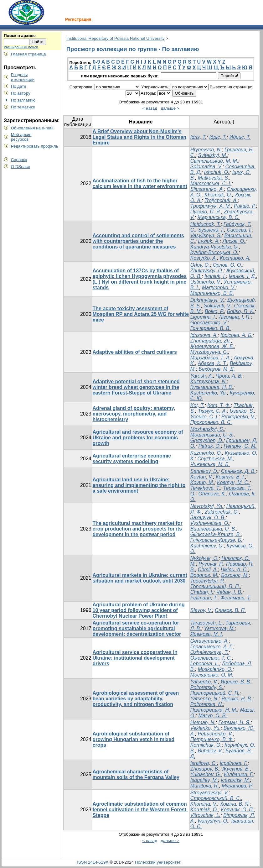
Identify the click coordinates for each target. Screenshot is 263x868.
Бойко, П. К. (241, 311)
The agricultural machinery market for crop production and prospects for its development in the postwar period (138, 529)
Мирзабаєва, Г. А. (211, 358)
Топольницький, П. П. (215, 586)
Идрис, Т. (240, 137)
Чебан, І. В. (229, 592)
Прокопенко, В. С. (211, 422)
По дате (19, 86)
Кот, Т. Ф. (219, 405)
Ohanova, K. (212, 494)
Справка (19, 160)
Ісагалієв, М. (235, 780)
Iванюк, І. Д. (242, 276)
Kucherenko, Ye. (209, 393)
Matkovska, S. (214, 178)
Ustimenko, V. (206, 282)
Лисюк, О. (234, 241)
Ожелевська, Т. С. (211, 658)
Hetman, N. (203, 722)
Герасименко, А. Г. (212, 647)
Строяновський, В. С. (216, 798)
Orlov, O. (200, 265)
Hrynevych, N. (206, 150)
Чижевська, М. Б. (210, 464)
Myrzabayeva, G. (209, 352)
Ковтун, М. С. (233, 482)
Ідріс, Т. (218, 137)
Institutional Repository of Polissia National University (116, 38)
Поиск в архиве (20, 36)
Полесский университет (158, 862)
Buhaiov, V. (210, 751)
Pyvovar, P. (211, 564)
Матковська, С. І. (211, 183)
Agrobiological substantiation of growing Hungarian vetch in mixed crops (134, 739)
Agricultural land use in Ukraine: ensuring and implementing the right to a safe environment (139, 485)
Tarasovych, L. (206, 623)
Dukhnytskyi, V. (207, 300)
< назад (150, 108)
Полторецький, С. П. (215, 693)
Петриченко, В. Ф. (212, 739)
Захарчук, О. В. (208, 518)
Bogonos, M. (204, 575)
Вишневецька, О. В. (213, 529)
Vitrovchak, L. (206, 815)
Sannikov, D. (204, 471)
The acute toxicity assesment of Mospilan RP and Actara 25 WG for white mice (141, 314)
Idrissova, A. (204, 335)
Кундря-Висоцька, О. (214, 252)
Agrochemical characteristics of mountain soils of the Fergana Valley (136, 774)
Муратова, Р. (237, 786)
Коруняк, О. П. (237, 810)
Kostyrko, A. (204, 258)
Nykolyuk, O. (205, 558)
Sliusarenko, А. (207, 189)
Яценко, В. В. (236, 682)
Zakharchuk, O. (222, 512)
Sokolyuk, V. (218, 306)
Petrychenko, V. (215, 734)
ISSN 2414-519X (93, 862)
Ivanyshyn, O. (213, 821)
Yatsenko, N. (204, 699)
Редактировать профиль (35, 146)
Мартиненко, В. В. (212, 293)
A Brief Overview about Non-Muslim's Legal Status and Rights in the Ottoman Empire (140, 137)
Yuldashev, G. (206, 774)
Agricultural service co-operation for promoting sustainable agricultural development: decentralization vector (137, 628)
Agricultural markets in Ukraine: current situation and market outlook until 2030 (140, 578)
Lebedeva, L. (205, 664)
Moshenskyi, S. (207, 429)
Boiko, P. (214, 311)
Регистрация (78, 19)
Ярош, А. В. (229, 376)
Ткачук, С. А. (212, 411)
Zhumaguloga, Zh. (211, 341)
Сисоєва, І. (239, 230)
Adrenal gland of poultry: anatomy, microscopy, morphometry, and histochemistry (134, 414)
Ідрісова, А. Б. (237, 335)
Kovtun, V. (202, 477)
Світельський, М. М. (214, 161)
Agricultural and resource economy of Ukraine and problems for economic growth (138, 438)
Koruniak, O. (204, 810)
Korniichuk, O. (206, 745)
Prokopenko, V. (238, 417)
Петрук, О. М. (240, 446)
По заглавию (23, 100)
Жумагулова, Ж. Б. (212, 346)
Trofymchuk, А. (221, 200)
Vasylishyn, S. (206, 235)
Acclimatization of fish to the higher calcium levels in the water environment (140, 183)
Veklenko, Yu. (206, 728)
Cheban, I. (202, 592)
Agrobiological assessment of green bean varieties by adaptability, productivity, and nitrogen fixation (136, 699)
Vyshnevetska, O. (210, 523)
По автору (21, 93)
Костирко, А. (235, 258)
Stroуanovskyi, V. (209, 793)
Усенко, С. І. (204, 417)
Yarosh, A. (202, 376)
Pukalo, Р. (245, 206)
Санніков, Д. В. (238, 471)
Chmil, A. (208, 570)
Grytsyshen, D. (207, 440)
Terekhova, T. (205, 488)
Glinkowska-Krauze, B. (216, 534)
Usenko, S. (242, 411)
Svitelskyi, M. (212, 155)
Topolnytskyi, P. (207, 581)
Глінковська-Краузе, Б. (217, 540)
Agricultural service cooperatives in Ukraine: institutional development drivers (135, 658)
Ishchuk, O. (217, 172)
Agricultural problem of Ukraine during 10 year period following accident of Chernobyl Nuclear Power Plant (139, 610)
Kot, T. (198, 405)
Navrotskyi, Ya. (207, 506)
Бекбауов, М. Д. (217, 369)
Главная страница (28, 54)
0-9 (96, 62)
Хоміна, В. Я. (235, 804)
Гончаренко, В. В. (211, 328)
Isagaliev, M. (204, 780)
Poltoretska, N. (207, 704)
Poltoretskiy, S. (207, 687)
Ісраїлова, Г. (234, 763)
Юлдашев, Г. (239, 774)
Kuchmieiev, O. (207, 546)
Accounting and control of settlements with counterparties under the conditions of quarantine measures (138, 241)
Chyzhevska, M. (215, 459)
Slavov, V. (201, 610)
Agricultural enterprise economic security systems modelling (132, 459)
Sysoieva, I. (211, 230)
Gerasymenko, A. (210, 641)
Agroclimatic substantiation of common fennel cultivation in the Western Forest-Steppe (140, 810)
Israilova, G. (204, 763)
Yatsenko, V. (204, 682)
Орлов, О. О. (227, 265)
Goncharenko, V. (209, 323)
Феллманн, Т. (236, 598)
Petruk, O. (209, 446)
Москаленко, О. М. (212, 675)
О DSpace (21, 167)
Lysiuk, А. (209, 241)
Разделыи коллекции (23, 77)
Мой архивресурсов (21, 137)
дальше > (170, 108)
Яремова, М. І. (207, 634)
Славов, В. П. (230, 610)
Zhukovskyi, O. (207, 271)
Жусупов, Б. (236, 769)
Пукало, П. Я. (206, 212)
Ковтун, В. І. (230, 477)
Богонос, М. (235, 575)
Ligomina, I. (203, 317)
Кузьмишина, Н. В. (212, 387)
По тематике (23, 107)
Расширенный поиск (21, 47)
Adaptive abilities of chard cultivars (135, 352)
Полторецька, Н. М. (214, 710)
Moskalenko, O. (215, 669)
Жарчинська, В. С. (218, 217)
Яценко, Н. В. (237, 699)
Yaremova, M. (219, 628)
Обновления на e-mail (32, 128)
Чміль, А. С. (234, 570)
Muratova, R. (205, 786)
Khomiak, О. (218, 195)
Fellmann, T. (204, 598)
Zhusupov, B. (205, 769)
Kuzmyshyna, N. (209, 382)
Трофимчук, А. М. (211, 206)
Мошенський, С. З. (212, 435)
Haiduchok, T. (206, 224)
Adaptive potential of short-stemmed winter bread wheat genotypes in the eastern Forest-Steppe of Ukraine (136, 387)
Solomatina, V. (206, 167)
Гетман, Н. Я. (234, 722)
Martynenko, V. (219, 288)
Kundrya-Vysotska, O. (215, 247)
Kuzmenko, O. (206, 453)
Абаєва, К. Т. (212, 363)
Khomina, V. (204, 804)
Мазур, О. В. (212, 716)
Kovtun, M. (202, 482)
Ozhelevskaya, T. (209, 652)
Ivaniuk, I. (215, 276)
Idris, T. (199, 137)
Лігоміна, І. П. (235, 317)
